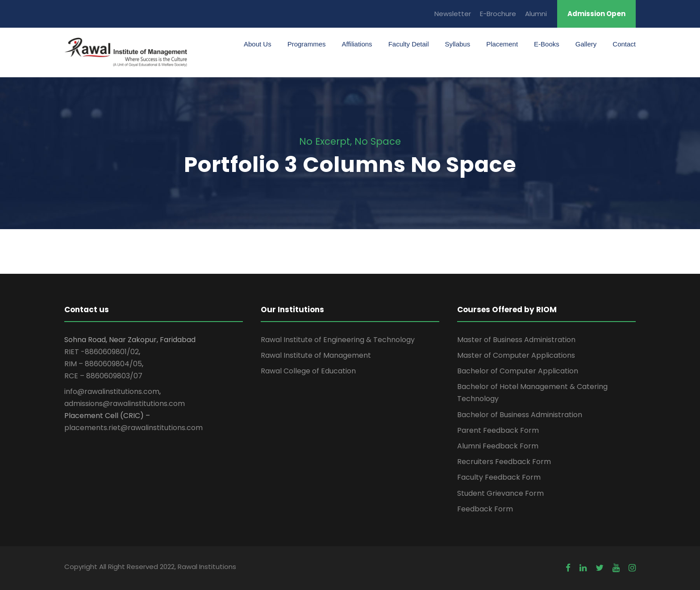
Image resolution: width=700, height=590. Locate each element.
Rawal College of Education (308, 371)
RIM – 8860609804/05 (103, 364)
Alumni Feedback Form (498, 446)
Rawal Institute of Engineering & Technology (338, 340)
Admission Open (596, 14)
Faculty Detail (409, 44)
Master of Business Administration (516, 340)
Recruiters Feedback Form (504, 462)
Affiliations (357, 44)
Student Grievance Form (500, 493)
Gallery (586, 44)
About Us (258, 44)
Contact (624, 44)
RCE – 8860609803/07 (103, 376)
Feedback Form (485, 509)
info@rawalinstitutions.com (112, 391)
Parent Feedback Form (498, 430)
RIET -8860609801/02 (102, 352)
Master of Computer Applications (516, 355)
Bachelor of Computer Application (518, 371)
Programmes (307, 44)
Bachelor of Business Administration (520, 415)
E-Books (547, 44)
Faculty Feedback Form (499, 477)
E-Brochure (498, 14)
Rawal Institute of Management (316, 355)
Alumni (536, 14)
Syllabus (458, 44)
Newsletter (453, 14)
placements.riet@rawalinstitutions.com (133, 428)
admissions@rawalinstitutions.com (125, 404)
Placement (502, 44)
